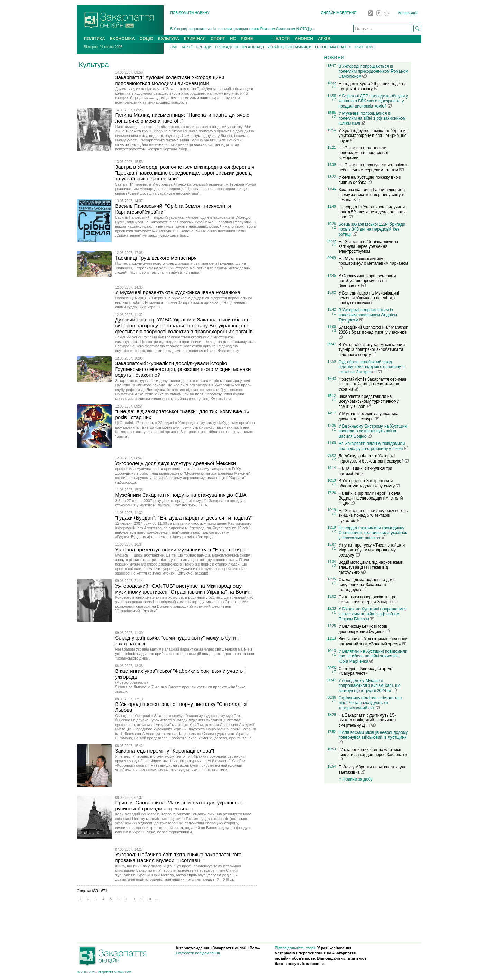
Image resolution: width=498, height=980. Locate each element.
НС (233, 39)
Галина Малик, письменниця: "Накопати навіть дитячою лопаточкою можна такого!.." (182, 118)
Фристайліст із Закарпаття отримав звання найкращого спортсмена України (372, 384)
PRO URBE (365, 47)
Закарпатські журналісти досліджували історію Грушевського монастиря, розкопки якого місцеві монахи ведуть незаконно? (183, 369)
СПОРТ (218, 39)
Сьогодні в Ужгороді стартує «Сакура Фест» (366, 671)
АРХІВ (324, 39)
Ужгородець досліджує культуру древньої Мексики (176, 463)
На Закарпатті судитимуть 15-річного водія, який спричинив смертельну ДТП (367, 720)
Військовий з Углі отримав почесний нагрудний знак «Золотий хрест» (373, 641)
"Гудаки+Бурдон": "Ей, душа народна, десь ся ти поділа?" (184, 518)
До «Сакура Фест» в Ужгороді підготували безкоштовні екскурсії (374, 459)
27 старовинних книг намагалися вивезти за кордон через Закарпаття (373, 754)
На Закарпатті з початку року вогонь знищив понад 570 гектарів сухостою (373, 516)
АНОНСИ (304, 39)
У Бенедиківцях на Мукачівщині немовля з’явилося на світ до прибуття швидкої (369, 298)
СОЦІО (146, 39)
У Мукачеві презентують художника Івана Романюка (178, 292)
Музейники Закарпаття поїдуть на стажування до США (181, 495)
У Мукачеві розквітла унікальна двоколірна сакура (369, 416)
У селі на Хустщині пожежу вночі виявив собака (370, 180)
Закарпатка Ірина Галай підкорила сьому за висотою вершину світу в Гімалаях (372, 195)
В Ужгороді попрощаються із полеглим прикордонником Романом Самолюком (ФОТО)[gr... (243, 29)
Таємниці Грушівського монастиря (156, 258)
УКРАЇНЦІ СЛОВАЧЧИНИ (289, 47)
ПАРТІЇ (186, 47)
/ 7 (334, 99)
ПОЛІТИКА (95, 39)
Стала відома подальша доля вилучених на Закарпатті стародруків (367, 585)
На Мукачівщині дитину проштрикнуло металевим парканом (373, 263)
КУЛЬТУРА (169, 39)
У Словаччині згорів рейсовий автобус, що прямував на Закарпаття (367, 281)
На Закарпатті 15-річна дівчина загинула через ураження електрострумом (368, 246)
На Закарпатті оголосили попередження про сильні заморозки (363, 153)
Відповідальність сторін (296, 948)
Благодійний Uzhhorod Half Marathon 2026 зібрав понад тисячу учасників (373, 332)
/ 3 (334, 331)
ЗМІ (174, 47)
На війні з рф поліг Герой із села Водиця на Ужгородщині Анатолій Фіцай (371, 498)
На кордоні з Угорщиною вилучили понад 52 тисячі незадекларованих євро (372, 212)
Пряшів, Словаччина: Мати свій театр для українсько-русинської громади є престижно (180, 805)
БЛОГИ (283, 39)
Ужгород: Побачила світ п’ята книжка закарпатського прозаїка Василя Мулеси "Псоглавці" (178, 857)
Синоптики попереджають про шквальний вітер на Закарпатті (368, 599)
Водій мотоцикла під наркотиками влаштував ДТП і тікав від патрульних (371, 567)
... (157, 899)
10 (149, 899)
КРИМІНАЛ (195, 39)
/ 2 (334, 117)
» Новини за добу (356, 779)
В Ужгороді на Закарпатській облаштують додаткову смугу (369, 483)
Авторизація (408, 13)
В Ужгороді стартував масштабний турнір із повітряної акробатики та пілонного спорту (372, 350)
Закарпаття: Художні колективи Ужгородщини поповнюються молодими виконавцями (170, 80)
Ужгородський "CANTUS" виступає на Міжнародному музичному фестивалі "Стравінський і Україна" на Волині (183, 589)
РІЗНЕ (247, 39)
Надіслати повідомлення (198, 953)
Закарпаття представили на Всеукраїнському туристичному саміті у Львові (369, 402)
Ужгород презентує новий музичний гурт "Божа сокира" (181, 549)
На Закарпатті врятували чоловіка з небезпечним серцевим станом (373, 167)
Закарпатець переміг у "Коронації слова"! (165, 751)
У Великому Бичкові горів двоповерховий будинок (364, 629)
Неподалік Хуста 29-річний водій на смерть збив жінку (373, 86)
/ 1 (334, 87)
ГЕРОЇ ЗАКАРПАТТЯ (333, 47)
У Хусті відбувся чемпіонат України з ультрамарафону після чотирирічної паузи (374, 136)
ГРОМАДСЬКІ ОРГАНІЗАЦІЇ (239, 47)
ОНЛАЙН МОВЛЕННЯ (339, 13)
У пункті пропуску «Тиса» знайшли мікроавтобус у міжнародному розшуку (372, 550)
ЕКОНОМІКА (122, 39)
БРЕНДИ (204, 47)
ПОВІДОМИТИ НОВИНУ (190, 13)
